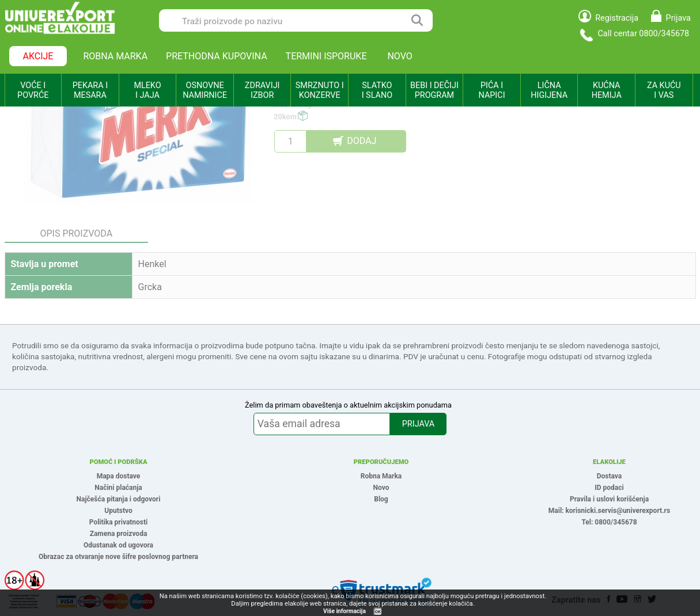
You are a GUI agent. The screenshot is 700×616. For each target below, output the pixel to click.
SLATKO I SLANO (377, 90)
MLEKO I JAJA (147, 90)
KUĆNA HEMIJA (607, 90)
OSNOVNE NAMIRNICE (205, 90)
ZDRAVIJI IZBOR (262, 90)
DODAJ (362, 141)
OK (378, 612)
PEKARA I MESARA (90, 90)
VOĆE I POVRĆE (33, 90)
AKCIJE (38, 56)
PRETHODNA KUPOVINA (217, 56)
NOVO (400, 56)
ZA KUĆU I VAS (664, 90)
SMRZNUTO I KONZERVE (320, 90)
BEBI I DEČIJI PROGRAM (434, 90)
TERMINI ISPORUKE (326, 56)
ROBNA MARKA (115, 56)
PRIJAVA (418, 424)
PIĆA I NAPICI (492, 90)
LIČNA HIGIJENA (549, 90)
